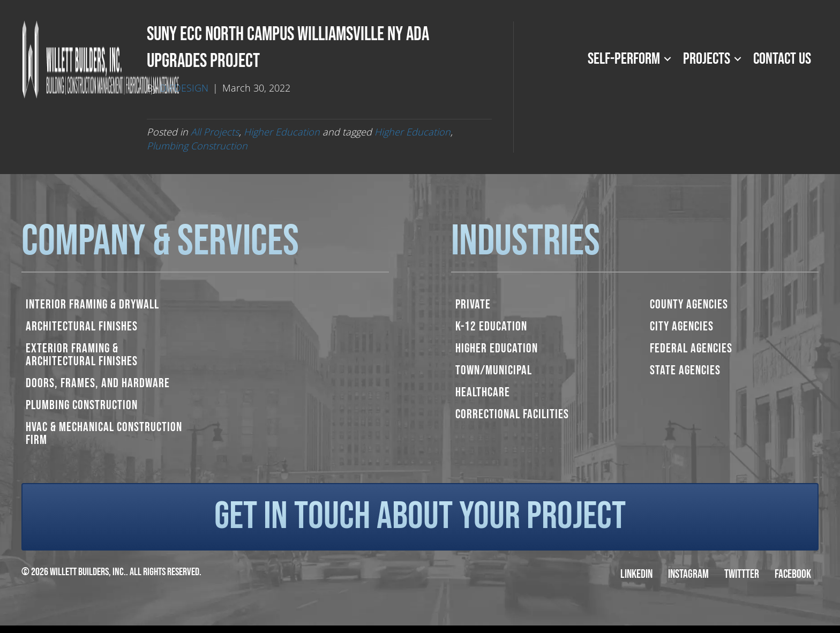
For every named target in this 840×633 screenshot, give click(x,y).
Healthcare (483, 392)
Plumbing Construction (197, 146)
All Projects (215, 132)
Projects (707, 59)
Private (473, 304)
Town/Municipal (494, 370)
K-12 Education (491, 326)
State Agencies (685, 370)
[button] (667, 59)
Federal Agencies (691, 348)
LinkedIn (636, 574)
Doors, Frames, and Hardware (98, 383)
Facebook (793, 574)
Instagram (688, 574)
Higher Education (282, 132)
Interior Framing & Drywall (92, 304)
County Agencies (689, 304)
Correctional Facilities (512, 414)
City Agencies (682, 326)
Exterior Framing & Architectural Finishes (82, 355)
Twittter (742, 574)
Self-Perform (624, 59)
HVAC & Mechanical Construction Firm (104, 434)
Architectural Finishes (82, 326)
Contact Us (782, 59)
